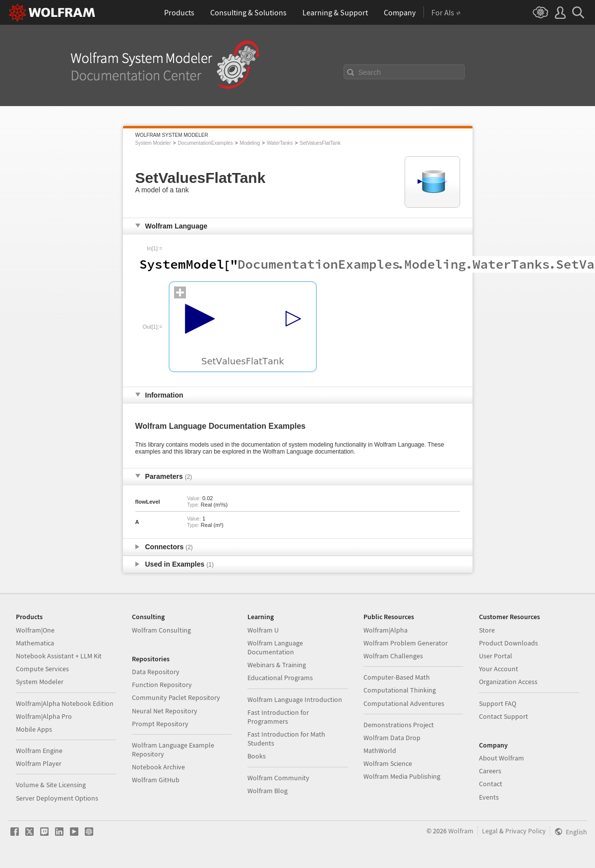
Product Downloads (508, 643)
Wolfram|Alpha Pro (44, 716)
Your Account (499, 669)
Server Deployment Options (57, 798)
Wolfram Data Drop (392, 738)
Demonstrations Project (399, 725)
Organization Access (508, 682)
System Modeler (153, 143)
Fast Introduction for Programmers (278, 717)
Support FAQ (498, 703)
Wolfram (461, 831)
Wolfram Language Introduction (295, 699)
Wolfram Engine (39, 751)
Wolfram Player (39, 763)
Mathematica (35, 643)
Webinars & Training (277, 665)
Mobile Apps (34, 729)
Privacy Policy (526, 831)
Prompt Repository (160, 724)
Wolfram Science (388, 763)
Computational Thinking (400, 690)
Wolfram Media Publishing (402, 776)
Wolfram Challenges (393, 656)
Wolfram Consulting (161, 630)
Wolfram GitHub (156, 780)
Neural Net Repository (165, 711)
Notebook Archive (158, 767)
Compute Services (42, 669)
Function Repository (162, 685)
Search (370, 72)
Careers (490, 771)
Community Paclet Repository (176, 697)
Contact (491, 784)
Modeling (250, 143)
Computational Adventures (404, 703)
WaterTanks (280, 143)
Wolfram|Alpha (386, 630)
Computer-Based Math (397, 677)
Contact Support (504, 716)
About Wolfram (502, 758)
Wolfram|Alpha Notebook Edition (65, 703)
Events (489, 797)
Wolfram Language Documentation (275, 647)
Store (487, 630)
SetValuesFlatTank (320, 143)
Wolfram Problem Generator (406, 643)
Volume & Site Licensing (51, 785)
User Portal (496, 656)
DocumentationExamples (206, 143)
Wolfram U (263, 630)
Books (257, 756)
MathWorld (380, 751)
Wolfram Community (278, 778)
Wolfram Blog (268, 791)
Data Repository (156, 672)
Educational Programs (280, 678)
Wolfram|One (35, 630)
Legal (490, 831)
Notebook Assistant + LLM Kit (59, 656)
